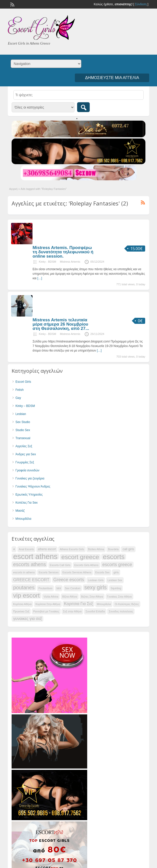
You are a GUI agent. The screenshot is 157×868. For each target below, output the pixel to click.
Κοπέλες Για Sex (26, 503)
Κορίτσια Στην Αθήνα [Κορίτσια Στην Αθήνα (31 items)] (48, 604)
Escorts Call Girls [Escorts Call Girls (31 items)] (60, 565)
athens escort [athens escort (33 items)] (47, 549)
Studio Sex (23, 430)
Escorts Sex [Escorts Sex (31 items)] (102, 572)
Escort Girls (23, 382)
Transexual (23, 438)
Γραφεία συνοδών (27, 470)
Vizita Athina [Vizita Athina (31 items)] (51, 597)
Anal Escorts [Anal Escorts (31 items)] (26, 549)
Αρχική (13, 189)
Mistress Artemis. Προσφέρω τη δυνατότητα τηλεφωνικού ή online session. (63, 252)
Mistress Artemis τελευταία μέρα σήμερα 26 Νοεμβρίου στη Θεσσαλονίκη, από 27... (61, 324)
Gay (18, 398)
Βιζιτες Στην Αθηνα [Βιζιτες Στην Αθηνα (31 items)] (92, 597)
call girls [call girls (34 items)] (128, 549)
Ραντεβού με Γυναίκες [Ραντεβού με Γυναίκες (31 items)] (46, 611)
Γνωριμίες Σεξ (25, 462)
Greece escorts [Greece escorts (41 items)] (69, 580)
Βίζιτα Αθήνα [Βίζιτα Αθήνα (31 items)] (70, 597)
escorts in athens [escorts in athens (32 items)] (24, 572)
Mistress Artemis (70, 262)
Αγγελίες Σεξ (24, 446)
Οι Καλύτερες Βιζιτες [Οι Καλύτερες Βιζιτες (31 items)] (127, 604)
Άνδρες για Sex (26, 454)
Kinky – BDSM (25, 406)
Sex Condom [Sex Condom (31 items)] (73, 588)
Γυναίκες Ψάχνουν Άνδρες (33, 487)
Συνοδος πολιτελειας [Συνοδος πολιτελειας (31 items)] (121, 611)
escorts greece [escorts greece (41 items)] (117, 565)
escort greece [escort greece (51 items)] (80, 557)
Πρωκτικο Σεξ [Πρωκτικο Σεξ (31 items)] (21, 611)
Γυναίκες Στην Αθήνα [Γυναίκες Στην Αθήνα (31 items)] (119, 597)
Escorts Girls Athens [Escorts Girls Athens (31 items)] (86, 565)
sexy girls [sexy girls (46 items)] (96, 587)
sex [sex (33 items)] (59, 588)
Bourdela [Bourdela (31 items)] (113, 549)
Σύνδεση (141, 4)
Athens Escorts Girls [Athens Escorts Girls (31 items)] (72, 549)
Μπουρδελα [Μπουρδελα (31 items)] (104, 604)
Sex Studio (23, 422)
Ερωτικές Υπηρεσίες (29, 495)
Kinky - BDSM (47, 262)
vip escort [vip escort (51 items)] (26, 596)
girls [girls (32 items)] (116, 572)
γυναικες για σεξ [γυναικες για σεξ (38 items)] (27, 619)
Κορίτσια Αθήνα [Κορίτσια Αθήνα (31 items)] (22, 604)
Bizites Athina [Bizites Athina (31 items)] (96, 549)
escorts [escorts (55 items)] (114, 557)
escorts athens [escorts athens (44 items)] (29, 564)
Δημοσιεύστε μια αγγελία (112, 78)
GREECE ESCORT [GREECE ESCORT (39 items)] (31, 580)
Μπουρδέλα (23, 519)
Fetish (20, 390)
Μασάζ (20, 511)
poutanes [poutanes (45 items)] (24, 587)
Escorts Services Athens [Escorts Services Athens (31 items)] (77, 572)
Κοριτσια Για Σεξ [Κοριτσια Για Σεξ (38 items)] (78, 604)
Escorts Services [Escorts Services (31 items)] (49, 572)
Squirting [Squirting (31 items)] (116, 588)
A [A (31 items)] (14, 549)
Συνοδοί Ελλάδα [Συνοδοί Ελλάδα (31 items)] (95, 611)
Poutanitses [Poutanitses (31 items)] (46, 588)
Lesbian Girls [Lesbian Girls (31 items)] (96, 580)
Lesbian (21, 414)
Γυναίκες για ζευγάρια (30, 478)
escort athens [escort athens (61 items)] (35, 557)
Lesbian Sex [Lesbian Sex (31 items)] (115, 580)
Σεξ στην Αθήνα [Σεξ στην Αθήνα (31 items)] (72, 611)
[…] (40, 278)
